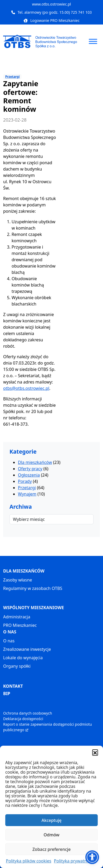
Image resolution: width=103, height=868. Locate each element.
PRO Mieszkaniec (20, 625)
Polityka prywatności (74, 861)
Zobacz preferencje (51, 849)
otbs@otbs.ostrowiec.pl (26, 388)
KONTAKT (13, 686)
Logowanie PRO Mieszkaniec (51, 20)
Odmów (52, 835)
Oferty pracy (30, 469)
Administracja (17, 617)
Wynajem (27, 494)
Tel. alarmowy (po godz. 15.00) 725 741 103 (51, 12)
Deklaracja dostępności (23, 719)
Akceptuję (51, 820)
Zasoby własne (18, 580)
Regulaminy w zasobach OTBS (33, 588)
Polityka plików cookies (28, 861)
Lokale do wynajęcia (23, 658)
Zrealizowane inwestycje (27, 649)
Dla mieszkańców (35, 462)
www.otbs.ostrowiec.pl (52, 4)
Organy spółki (17, 666)
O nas (9, 641)
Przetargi (13, 77)
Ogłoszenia (29, 475)
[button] (95, 752)
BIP (7, 694)
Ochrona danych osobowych (28, 713)
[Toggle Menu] (93, 41)
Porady (25, 481)
